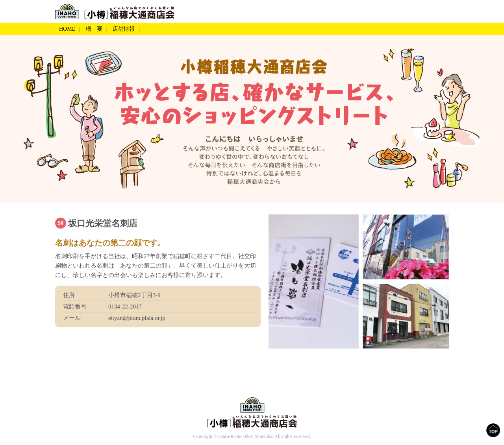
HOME (67, 29)
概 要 (94, 29)
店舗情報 (124, 29)
